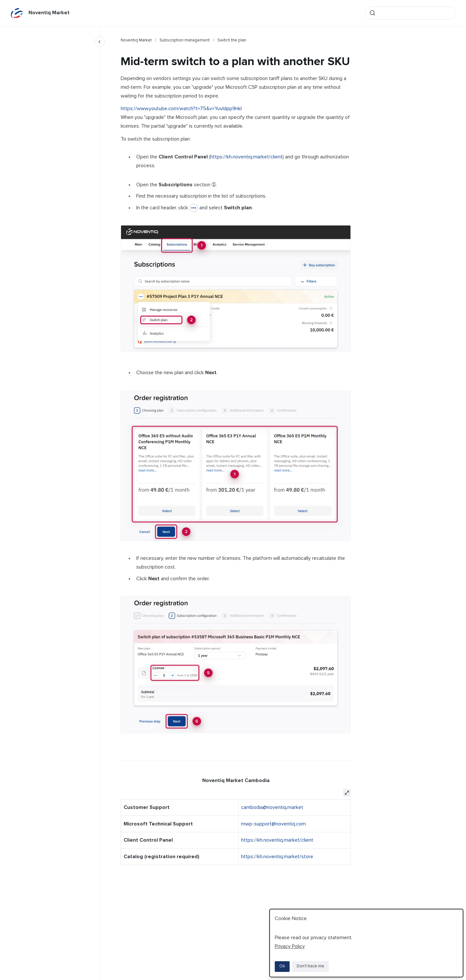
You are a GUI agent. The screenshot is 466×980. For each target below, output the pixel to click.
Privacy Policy (290, 946)
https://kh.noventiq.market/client (246, 157)
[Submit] (372, 13)
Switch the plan (232, 40)
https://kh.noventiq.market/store (277, 857)
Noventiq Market (49, 13)
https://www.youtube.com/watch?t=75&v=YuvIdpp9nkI (181, 109)
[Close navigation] (100, 42)
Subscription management (185, 40)
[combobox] (410, 13)
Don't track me (311, 966)
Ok (282, 966)
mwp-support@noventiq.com (273, 824)
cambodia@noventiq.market (272, 807)
